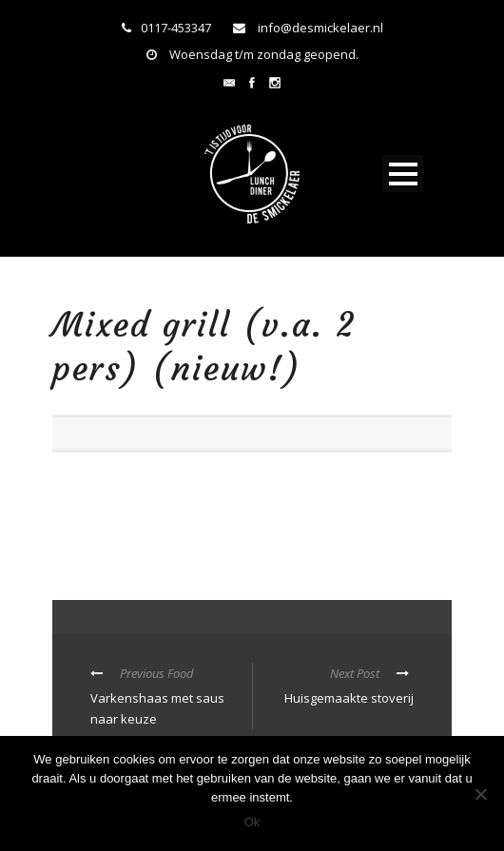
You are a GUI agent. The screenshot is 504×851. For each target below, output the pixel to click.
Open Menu (403, 174)
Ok (252, 822)
